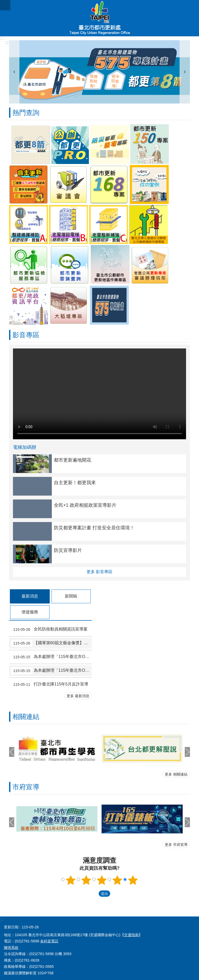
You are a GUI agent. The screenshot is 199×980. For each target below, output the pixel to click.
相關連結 (26, 717)
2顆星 (86, 880)
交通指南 (131, 935)
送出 (94, 894)
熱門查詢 (26, 113)
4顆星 (117, 880)
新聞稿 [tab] (71, 596)
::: (2, 39)
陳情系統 (11, 948)
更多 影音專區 (99, 572)
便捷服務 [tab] (30, 612)
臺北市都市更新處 (99, 18)
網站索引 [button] (5, 5)
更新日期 (11, 927)
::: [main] (7, 42)
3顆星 (102, 880)
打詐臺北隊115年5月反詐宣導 (50, 684)
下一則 (185, 72)
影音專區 (26, 335)
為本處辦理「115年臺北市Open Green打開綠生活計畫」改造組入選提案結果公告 (51, 657)
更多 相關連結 (176, 774)
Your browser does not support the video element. (99, 394)
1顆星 (71, 880)
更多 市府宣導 (176, 845)
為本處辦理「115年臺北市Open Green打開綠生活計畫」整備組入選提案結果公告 (51, 671)
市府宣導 (26, 787)
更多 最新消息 (78, 696)
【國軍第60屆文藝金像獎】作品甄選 (51, 643)
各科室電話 (49, 941)
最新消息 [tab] (30, 596)
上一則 (14, 72)
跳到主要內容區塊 (3, 3)
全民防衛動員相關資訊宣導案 (49, 629)
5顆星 (133, 880)
